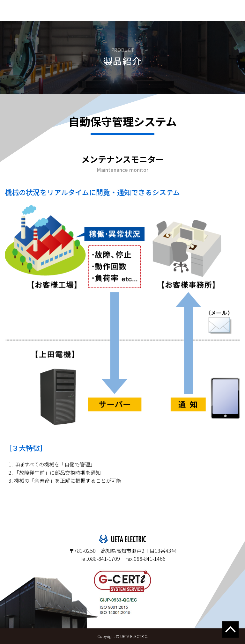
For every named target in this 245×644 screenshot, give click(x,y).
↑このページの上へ (230, 629)
